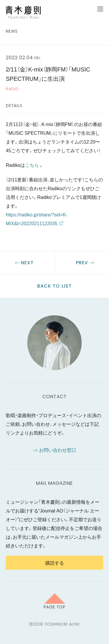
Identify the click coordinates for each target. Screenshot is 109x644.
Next (27, 263)
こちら (32, 165)
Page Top (54, 607)
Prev (82, 263)
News (12, 31)
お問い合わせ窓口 (58, 450)
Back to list (54, 286)
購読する (55, 563)
